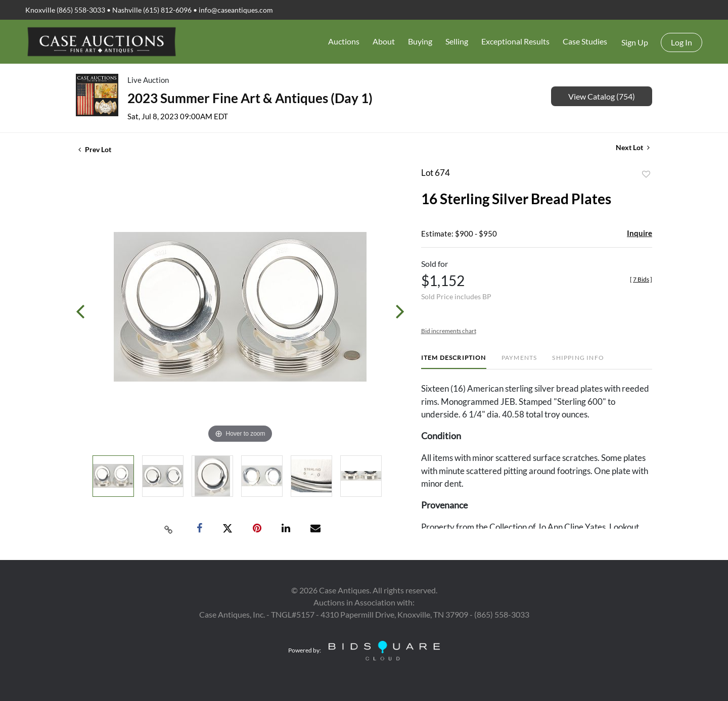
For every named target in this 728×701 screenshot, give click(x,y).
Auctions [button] (344, 41)
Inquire (640, 233)
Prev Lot (95, 149)
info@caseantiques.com (236, 10)
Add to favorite (646, 174)
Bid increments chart (449, 331)
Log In (681, 42)
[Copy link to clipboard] (169, 529)
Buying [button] (420, 41)
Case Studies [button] (585, 41)
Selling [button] (457, 41)
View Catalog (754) (602, 96)
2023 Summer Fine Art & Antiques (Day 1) (250, 98)
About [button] (384, 41)
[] (641, 279)
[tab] (454, 362)
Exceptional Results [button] (515, 41)
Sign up (635, 42)
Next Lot (633, 147)
